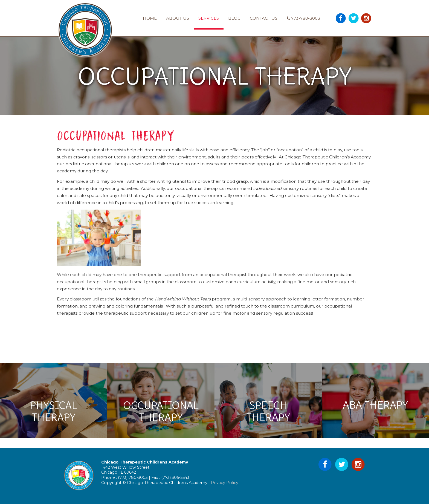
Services (209, 18)
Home (150, 18)
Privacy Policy (225, 483)
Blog (234, 18)
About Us (178, 18)
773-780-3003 (303, 18)
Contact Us (264, 18)
